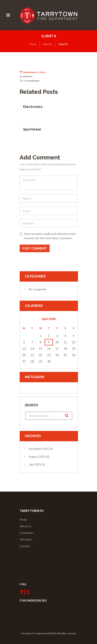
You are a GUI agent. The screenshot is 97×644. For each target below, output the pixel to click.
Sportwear (32, 129)
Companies (27, 533)
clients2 (47, 44)
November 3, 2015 (32, 72)
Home (33, 44)
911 (25, 592)
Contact (25, 546)
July (35, 464)
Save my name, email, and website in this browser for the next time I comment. (50, 236)
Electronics (33, 107)
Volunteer (26, 539)
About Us (26, 526)
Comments (30, 81)
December (39, 449)
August (37, 456)
